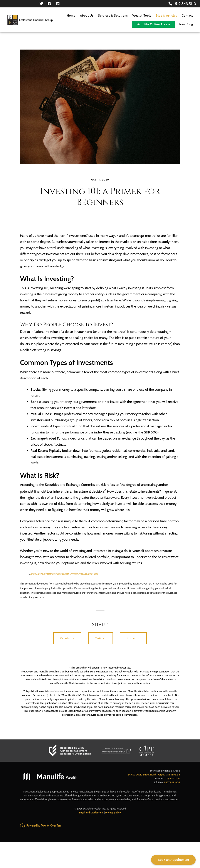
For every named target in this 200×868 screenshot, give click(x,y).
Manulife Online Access (153, 24)
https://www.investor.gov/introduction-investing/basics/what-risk (64, 574)
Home (71, 15)
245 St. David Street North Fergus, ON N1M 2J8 (154, 774)
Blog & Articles (166, 15)
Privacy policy (113, 812)
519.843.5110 (182, 4)
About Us (87, 15)
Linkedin (133, 638)
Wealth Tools (142, 15)
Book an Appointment (173, 860)
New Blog (186, 24)
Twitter (101, 638)
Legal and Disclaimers (91, 812)
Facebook (67, 638)
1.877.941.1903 (172, 782)
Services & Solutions (113, 15)
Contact (187, 15)
